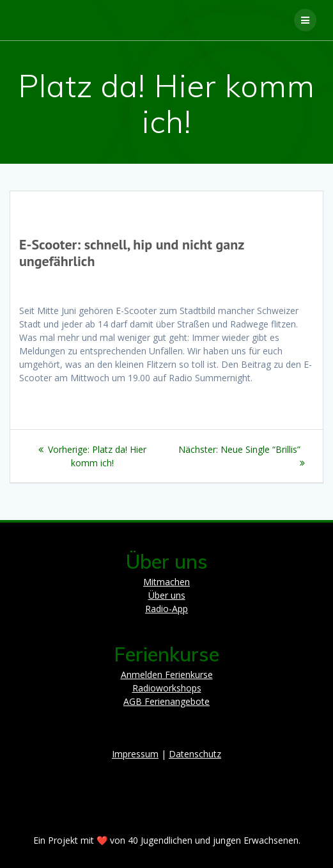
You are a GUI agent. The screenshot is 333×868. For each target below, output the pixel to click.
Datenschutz (195, 754)
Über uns (167, 595)
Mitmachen (166, 582)
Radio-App (166, 609)
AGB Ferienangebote (166, 701)
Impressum (135, 754)
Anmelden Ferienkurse (167, 675)
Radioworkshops (167, 688)
